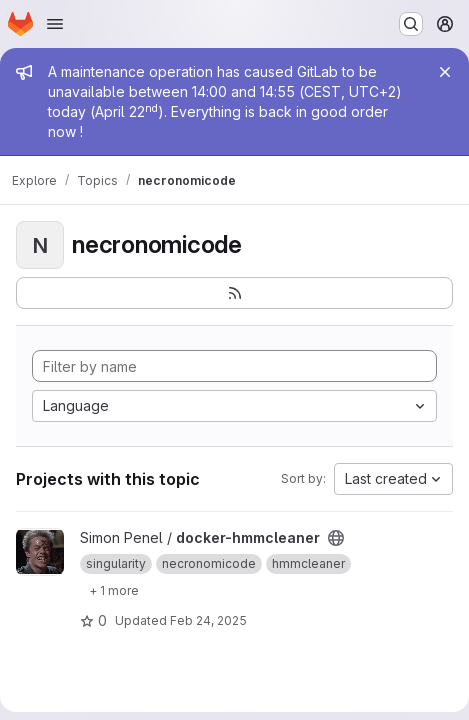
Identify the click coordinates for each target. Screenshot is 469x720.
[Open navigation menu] (55, 24)
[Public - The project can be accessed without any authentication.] (336, 538)
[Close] (445, 72)
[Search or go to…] (411, 24)
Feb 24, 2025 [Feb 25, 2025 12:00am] (208, 620)
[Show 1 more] (114, 590)
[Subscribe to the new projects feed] (234, 293)
